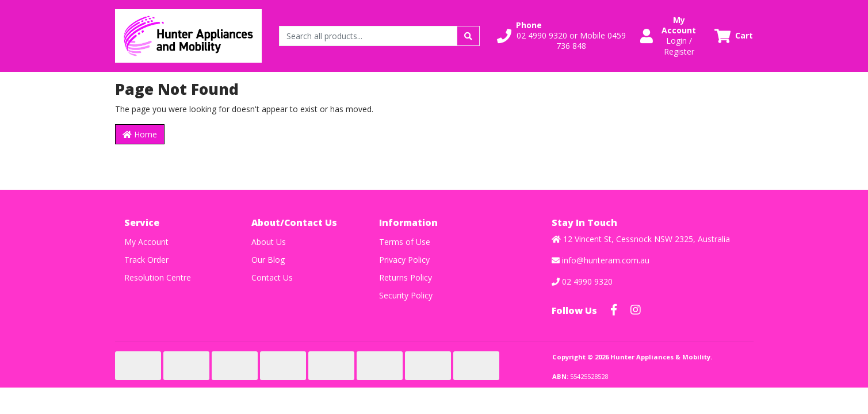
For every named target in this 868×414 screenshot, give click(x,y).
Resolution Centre (158, 277)
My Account (146, 242)
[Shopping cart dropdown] (734, 36)
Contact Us (272, 277)
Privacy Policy (404, 260)
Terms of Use (405, 242)
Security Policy (406, 295)
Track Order (146, 260)
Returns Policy (406, 277)
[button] (561, 36)
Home (140, 134)
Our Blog (268, 260)
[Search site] (468, 36)
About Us (269, 242)
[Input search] (368, 36)
